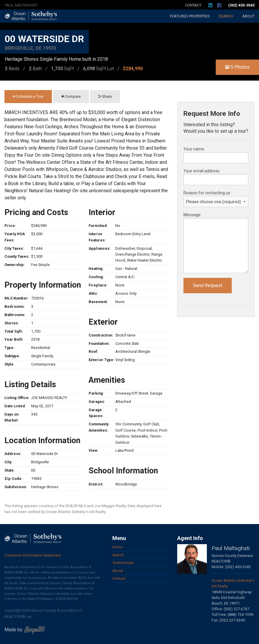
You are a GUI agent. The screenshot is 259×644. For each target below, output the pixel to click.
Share (105, 96)
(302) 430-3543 (241, 5)
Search (226, 16)
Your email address (202, 171)
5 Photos (237, 67)
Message (192, 215)
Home (117, 547)
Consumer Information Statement (33, 555)
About (248, 16)
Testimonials (123, 563)
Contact (193, 5)
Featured (190, 16)
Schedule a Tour (28, 96)
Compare (71, 96)
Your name (194, 149)
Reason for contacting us (207, 193)
